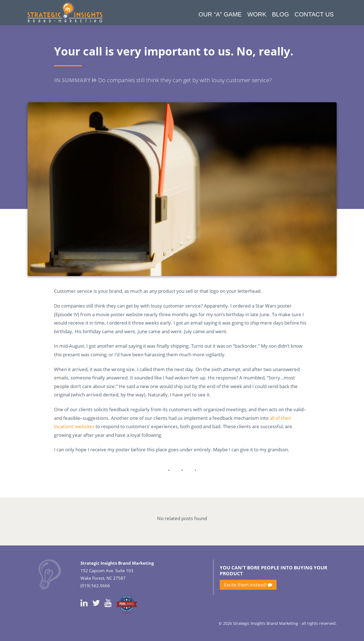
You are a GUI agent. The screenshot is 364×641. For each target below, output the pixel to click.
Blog (280, 14)
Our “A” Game (220, 14)
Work (257, 14)
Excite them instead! (248, 585)
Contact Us (314, 14)
